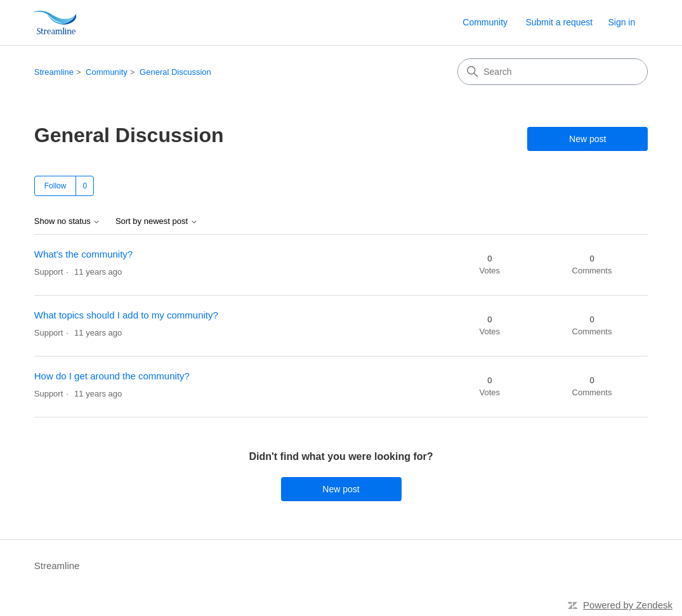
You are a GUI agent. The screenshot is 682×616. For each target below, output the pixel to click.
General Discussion (175, 72)
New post (587, 139)
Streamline (54, 72)
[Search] (553, 72)
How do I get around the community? (112, 376)
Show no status (68, 221)
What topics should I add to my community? (126, 315)
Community (485, 22)
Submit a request (559, 22)
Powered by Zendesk (628, 605)
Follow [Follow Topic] (56, 186)
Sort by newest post (157, 221)
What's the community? (83, 254)
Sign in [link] (621, 22)
